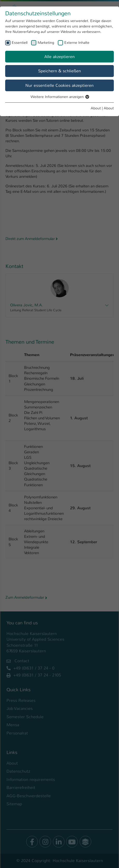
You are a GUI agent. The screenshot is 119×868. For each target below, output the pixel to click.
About (96, 108)
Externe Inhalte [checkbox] (77, 43)
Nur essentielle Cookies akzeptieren (59, 85)
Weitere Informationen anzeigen (60, 97)
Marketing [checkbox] (46, 43)
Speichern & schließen (59, 71)
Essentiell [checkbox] (20, 43)
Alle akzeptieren (59, 57)
